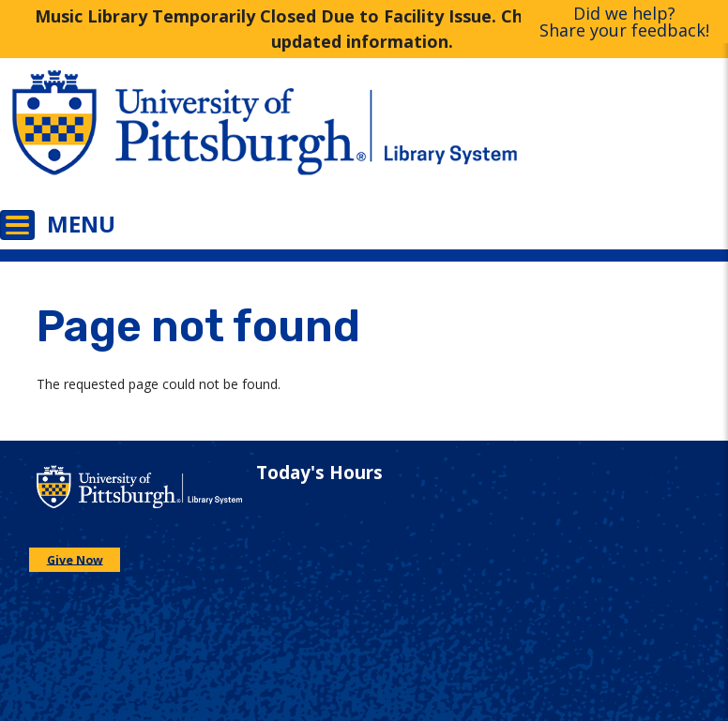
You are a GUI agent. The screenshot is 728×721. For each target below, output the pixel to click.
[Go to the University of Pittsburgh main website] (182, 136)
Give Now (75, 559)
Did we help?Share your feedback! (624, 22)
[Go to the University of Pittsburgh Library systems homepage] (546, 136)
